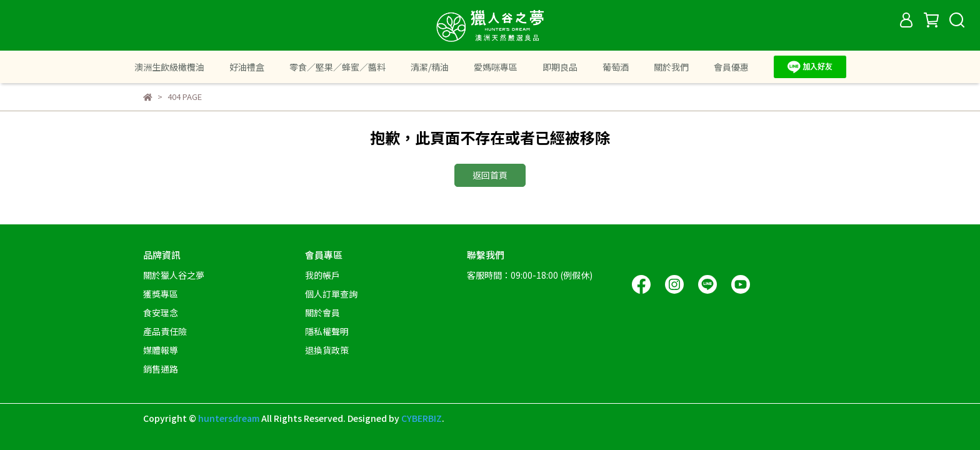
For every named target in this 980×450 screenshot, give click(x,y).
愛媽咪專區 (496, 67)
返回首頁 (490, 175)
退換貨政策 (327, 350)
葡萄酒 (616, 67)
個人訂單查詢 (331, 294)
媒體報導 (161, 350)
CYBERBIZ (422, 418)
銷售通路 (161, 369)
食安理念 (161, 312)
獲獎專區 (161, 294)
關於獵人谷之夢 (174, 275)
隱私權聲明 (327, 331)
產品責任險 (165, 331)
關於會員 (322, 312)
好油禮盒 (247, 67)
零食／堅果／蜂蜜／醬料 (337, 67)
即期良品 (560, 67)
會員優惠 (731, 67)
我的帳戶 (322, 275)
